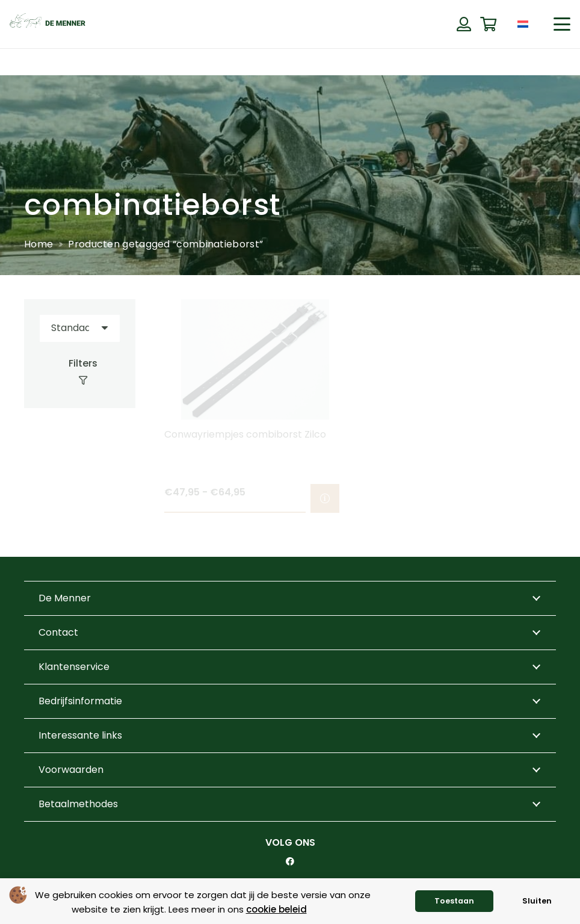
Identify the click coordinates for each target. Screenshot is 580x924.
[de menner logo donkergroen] (48, 24)
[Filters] (80, 372)
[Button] (464, 24)
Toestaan (454, 901)
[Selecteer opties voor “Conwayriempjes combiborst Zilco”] (325, 499)
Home (39, 244)
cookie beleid (276, 909)
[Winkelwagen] (488, 24)
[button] (562, 24)
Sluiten (537, 901)
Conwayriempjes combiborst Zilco (245, 434)
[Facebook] (290, 861)
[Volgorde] (80, 328)
